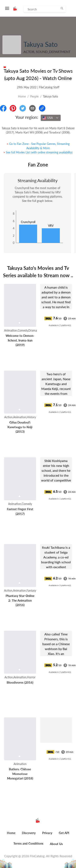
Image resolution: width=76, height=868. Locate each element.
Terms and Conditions (28, 843)
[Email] (32, 108)
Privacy (47, 833)
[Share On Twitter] (23, 108)
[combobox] (51, 118)
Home (22, 96)
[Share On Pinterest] (13, 108)
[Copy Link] (42, 108)
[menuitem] (11, 835)
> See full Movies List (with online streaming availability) (38, 152)
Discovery (29, 833)
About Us (56, 844)
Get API (64, 833)
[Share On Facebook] (3, 108)
